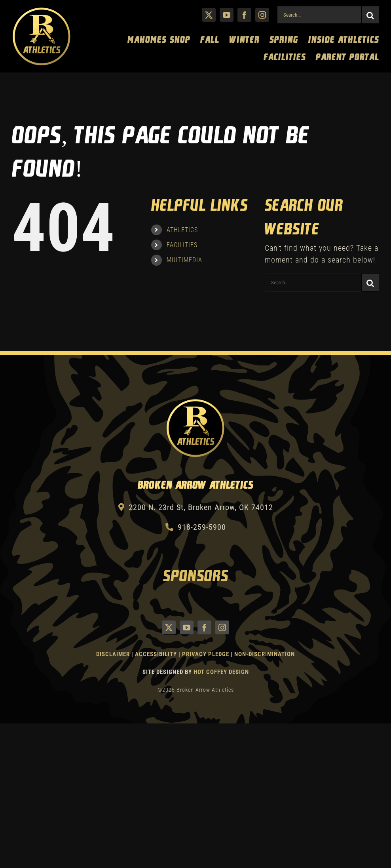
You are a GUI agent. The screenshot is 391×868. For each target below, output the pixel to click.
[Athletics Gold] (42, 11)
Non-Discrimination (265, 654)
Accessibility (157, 654)
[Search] (370, 15)
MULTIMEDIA (184, 260)
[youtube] (227, 15)
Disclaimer (113, 654)
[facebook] (244, 15)
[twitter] (209, 15)
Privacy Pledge (206, 654)
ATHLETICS (182, 230)
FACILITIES (182, 245)
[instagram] (262, 15)
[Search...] (319, 15)
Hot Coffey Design (221, 672)
